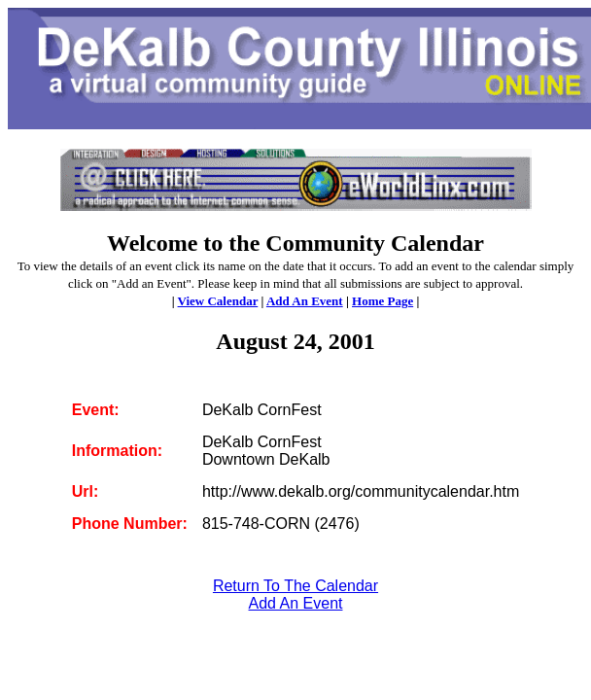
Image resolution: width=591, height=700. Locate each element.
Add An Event (305, 301)
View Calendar (218, 301)
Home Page (382, 301)
